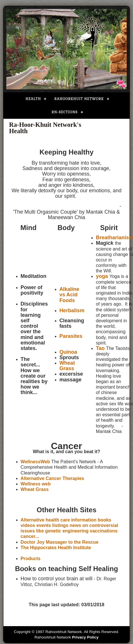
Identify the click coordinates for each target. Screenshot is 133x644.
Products (31, 559)
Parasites (71, 336)
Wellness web (36, 484)
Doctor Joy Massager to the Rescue (60, 542)
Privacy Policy (85, 637)
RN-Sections (65, 112)
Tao (100, 348)
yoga (102, 276)
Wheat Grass (35, 489)
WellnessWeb (35, 462)
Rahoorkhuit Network (79, 99)
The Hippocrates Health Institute (56, 548)
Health (33, 99)
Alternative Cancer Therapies (52, 478)
